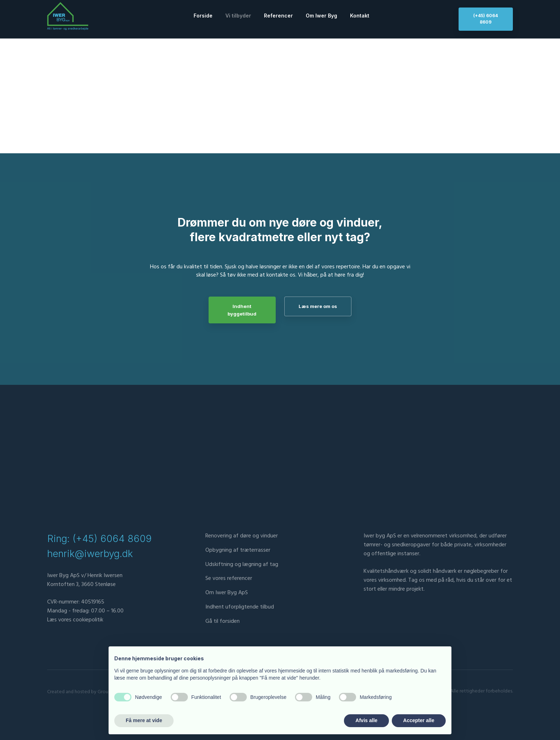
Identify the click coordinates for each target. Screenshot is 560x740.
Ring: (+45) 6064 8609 (99, 539)
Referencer (278, 16)
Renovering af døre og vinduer (242, 536)
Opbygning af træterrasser (238, 551)
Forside (203, 16)
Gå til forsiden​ (222, 622)
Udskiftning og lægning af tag (242, 565)
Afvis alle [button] (366, 720)
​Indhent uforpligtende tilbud (240, 607)
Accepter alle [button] (419, 720)
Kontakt (360, 16)
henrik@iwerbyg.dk (90, 554)
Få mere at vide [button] (144, 720)
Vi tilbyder (238, 16)
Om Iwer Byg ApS (227, 593)
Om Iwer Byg (321, 16)
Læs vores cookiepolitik (75, 620)
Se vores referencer (229, 579)
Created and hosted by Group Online (86, 692)
